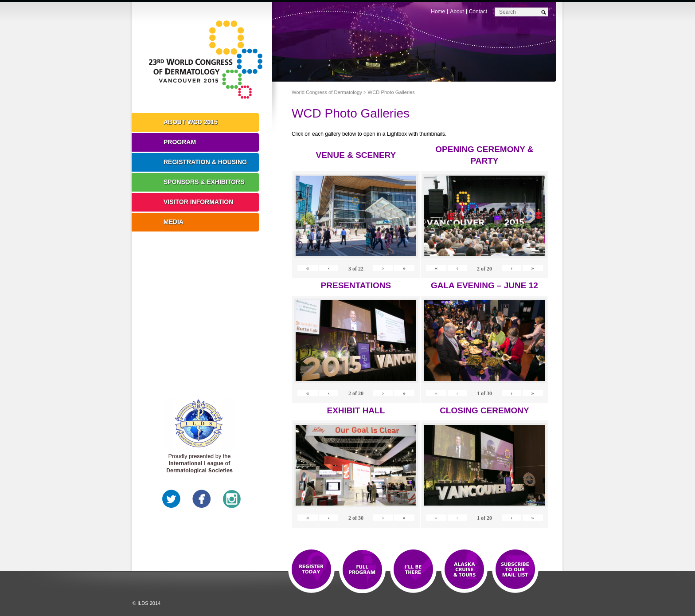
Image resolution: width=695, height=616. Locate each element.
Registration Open (311, 570)
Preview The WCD (464, 570)
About (457, 12)
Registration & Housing (205, 162)
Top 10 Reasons (362, 570)
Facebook (202, 499)
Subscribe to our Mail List (515, 570)
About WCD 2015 (191, 122)
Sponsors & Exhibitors (204, 182)
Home (438, 12)
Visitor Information (198, 202)
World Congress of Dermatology (208, 60)
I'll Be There (413, 570)
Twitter (172, 499)
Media (174, 222)
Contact (478, 12)
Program (180, 142)
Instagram (232, 499)
